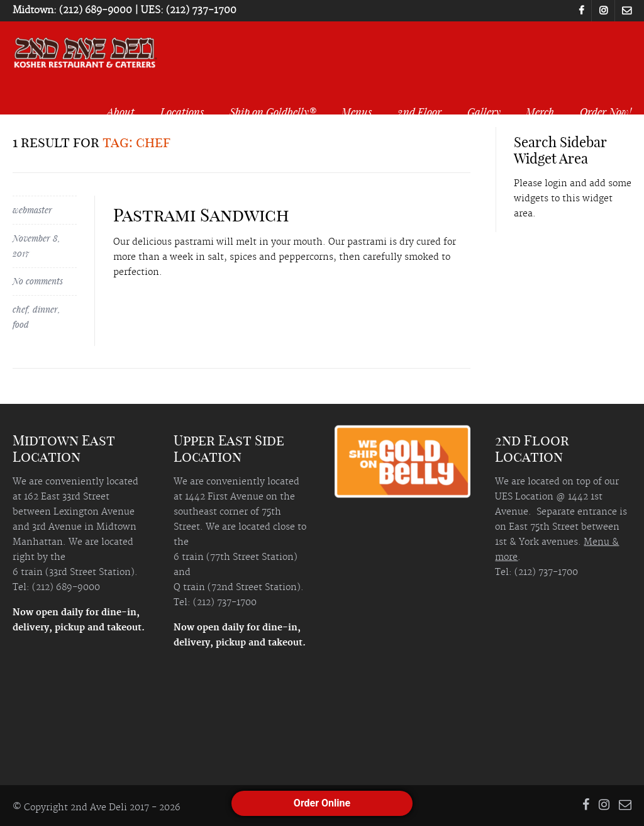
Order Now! (606, 111)
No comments (38, 281)
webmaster (32, 210)
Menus (357, 111)
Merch (540, 111)
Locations (182, 111)
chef (20, 309)
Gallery (484, 111)
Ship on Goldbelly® (273, 111)
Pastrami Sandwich (201, 215)
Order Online (322, 803)
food (21, 324)
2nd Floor (419, 111)
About (121, 111)
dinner (45, 309)
